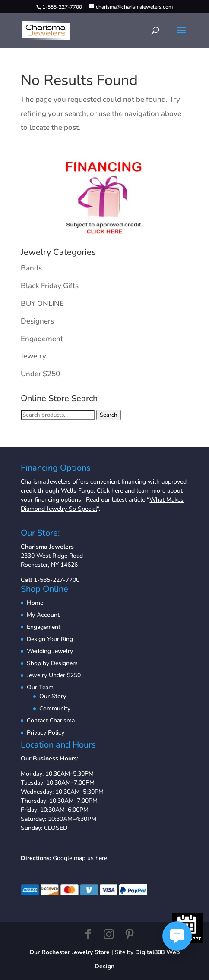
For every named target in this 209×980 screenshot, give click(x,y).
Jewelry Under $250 (54, 675)
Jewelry (33, 356)
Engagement (42, 339)
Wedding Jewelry (50, 651)
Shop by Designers (52, 663)
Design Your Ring (50, 639)
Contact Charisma (51, 721)
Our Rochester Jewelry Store (70, 952)
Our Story (53, 696)
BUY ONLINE (42, 303)
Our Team (40, 687)
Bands (31, 268)
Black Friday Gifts (50, 286)
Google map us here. (81, 858)
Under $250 (40, 374)
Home (35, 603)
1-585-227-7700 (57, 580)
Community (55, 708)
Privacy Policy (46, 733)
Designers (37, 321)
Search (109, 415)
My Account (43, 615)
